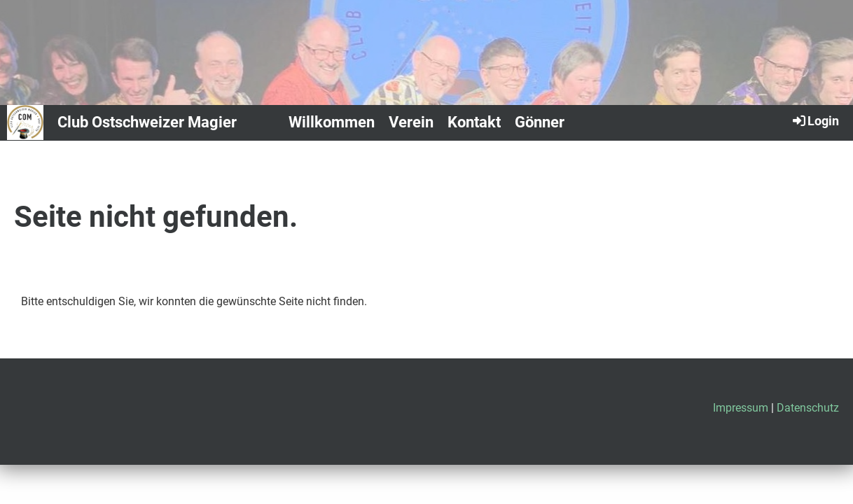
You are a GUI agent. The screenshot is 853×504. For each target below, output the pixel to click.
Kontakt (474, 122)
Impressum (741, 408)
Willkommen (332, 122)
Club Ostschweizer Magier (147, 122)
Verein (411, 122)
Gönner (540, 122)
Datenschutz (808, 408)
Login (815, 120)
